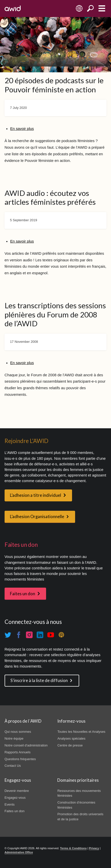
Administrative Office (19, 852)
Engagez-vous (15, 798)
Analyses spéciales (71, 738)
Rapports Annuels (18, 752)
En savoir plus (22, 129)
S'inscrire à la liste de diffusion (39, 680)
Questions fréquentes (20, 759)
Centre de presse (70, 745)
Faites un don (23, 594)
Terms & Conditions (73, 848)
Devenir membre (17, 791)
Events (10, 804)
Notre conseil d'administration (26, 745)
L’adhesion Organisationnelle (37, 517)
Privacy (94, 848)
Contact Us (13, 766)
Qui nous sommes (18, 732)
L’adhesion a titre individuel (36, 495)
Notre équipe (14, 738)
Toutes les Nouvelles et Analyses (81, 732)
